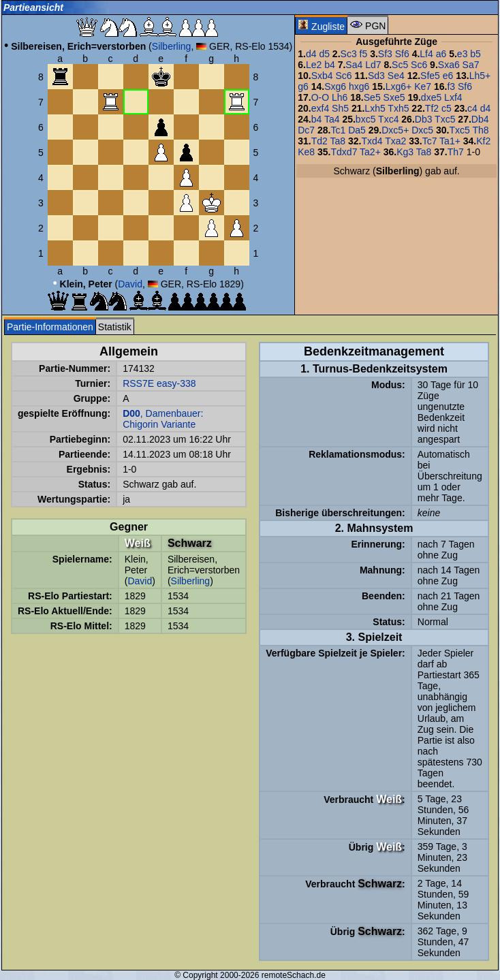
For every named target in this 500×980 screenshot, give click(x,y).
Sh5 (340, 108)
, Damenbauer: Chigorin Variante (163, 419)
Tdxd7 (344, 152)
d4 (311, 54)
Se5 (372, 97)
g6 (303, 86)
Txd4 (372, 141)
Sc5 (400, 65)
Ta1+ (450, 141)
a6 (441, 54)
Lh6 (340, 97)
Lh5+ (480, 76)
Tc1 (339, 130)
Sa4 (354, 65)
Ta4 (332, 119)
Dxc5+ (395, 130)
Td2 (319, 141)
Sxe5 (394, 97)
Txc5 (445, 119)
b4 (330, 65)
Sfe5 (430, 76)
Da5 (357, 130)
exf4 (320, 108)
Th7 (456, 152)
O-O (320, 97)
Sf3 (385, 54)
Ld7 (373, 65)
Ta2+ (370, 152)
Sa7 (471, 65)
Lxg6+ (399, 86)
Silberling (172, 46)
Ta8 (338, 141)
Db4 (480, 119)
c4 (472, 108)
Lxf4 (453, 97)
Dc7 (306, 130)
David (130, 284)
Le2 (314, 65)
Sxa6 (449, 65)
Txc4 (388, 119)
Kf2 (483, 141)
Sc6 (419, 65)
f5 (364, 54)
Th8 (480, 130)
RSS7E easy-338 (159, 383)
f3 (451, 86)
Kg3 (405, 152)
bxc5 (366, 119)
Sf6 (402, 54)
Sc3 (349, 54)
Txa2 (395, 141)
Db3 (424, 119)
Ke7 (423, 86)
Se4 (396, 76)
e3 (463, 54)
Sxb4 (322, 76)
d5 (324, 54)
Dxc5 (422, 130)
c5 (447, 108)
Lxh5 (375, 108)
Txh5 (398, 108)
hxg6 (359, 86)
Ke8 (306, 152)
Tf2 (432, 108)
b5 (475, 54)
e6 (448, 76)
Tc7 (430, 141)
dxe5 (431, 97)
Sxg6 (335, 86)
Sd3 (376, 76)
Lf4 (426, 54)
